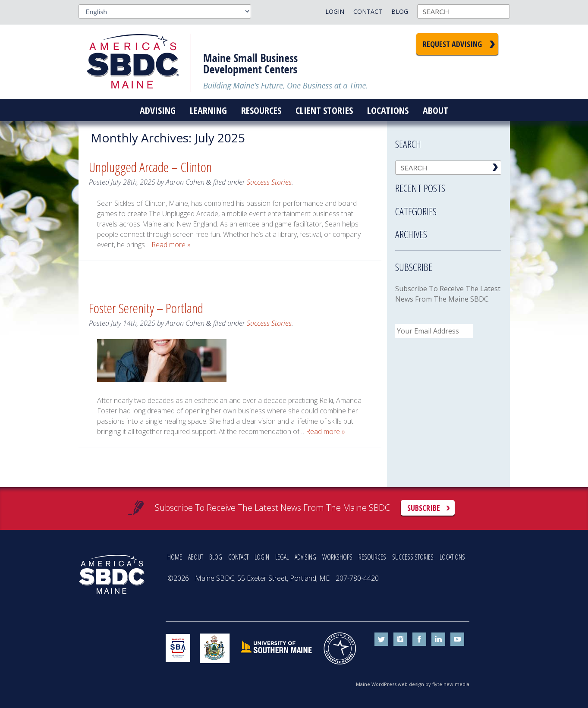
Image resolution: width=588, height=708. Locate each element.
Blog (400, 11)
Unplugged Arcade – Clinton (150, 167)
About (435, 110)
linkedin (438, 639)
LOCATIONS (452, 557)
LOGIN (262, 557)
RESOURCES (372, 557)
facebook (419, 639)
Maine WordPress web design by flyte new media (413, 684)
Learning (208, 110)
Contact (368, 11)
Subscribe (424, 508)
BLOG (216, 557)
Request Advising (452, 44)
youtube (457, 639)
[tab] (448, 186)
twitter (381, 639)
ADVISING (305, 557)
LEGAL (282, 557)
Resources (261, 110)
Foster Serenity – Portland (146, 308)
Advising (158, 110)
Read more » (171, 245)
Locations (388, 110)
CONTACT (238, 557)
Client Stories (324, 110)
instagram (400, 639)
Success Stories (269, 182)
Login (335, 11)
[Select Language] (165, 11)
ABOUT (196, 557)
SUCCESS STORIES (413, 557)
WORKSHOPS (337, 557)
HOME (175, 557)
